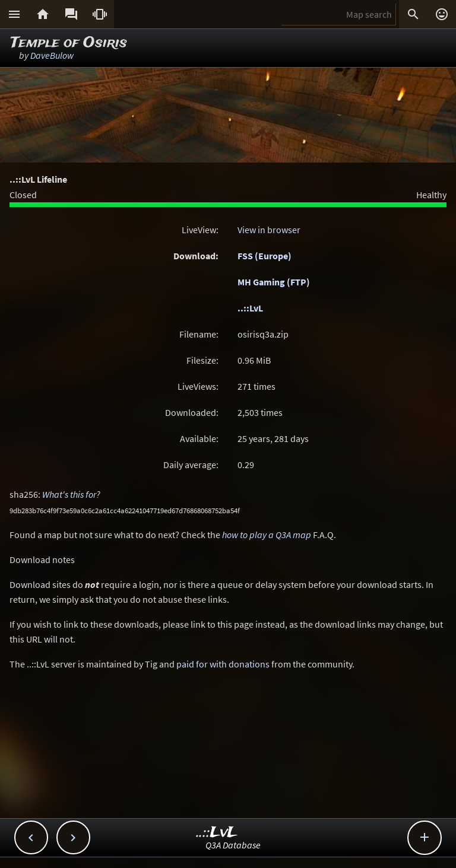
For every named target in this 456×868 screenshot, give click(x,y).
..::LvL (250, 308)
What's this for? (71, 494)
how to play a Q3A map (267, 535)
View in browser (269, 230)
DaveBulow (52, 55)
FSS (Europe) (265, 256)
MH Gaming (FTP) (274, 282)
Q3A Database (233, 845)
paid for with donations (223, 664)
